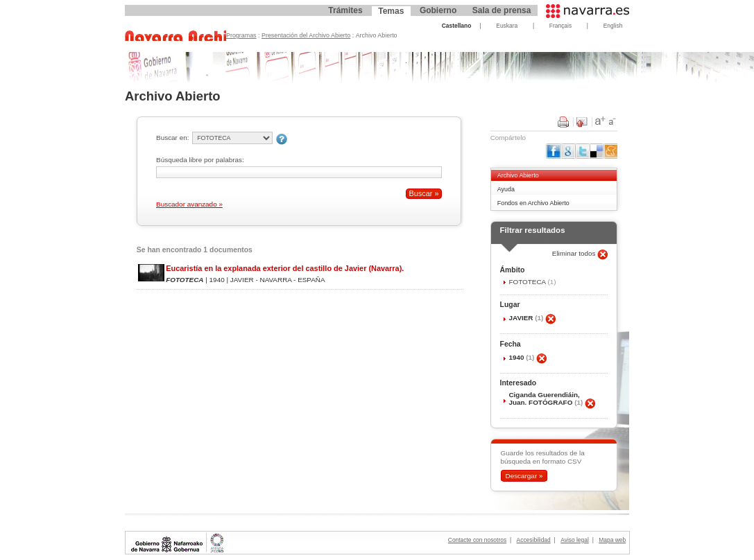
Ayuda (506, 189)
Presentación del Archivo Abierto (306, 35)
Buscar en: (172, 138)
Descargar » (524, 476)
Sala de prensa (502, 10)
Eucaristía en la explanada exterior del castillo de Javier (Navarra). (285, 268)
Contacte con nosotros (477, 540)
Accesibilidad (534, 540)
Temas (391, 11)
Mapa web (612, 540)
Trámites (345, 10)
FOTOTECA (528, 282)
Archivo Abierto (518, 175)
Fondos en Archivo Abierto (533, 203)
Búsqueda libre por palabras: (200, 160)
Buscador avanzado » (189, 204)
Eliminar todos (575, 253)
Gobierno (438, 10)
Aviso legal (575, 540)
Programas (241, 35)
